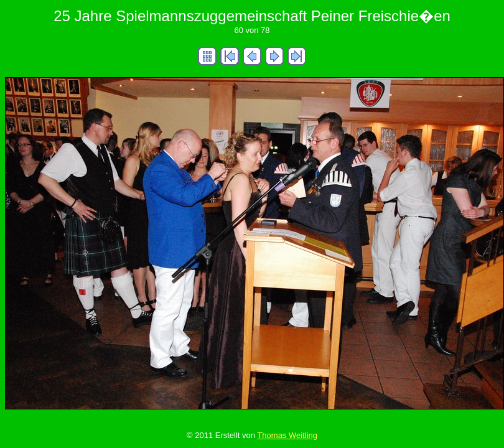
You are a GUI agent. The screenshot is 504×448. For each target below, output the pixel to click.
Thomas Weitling (287, 435)
